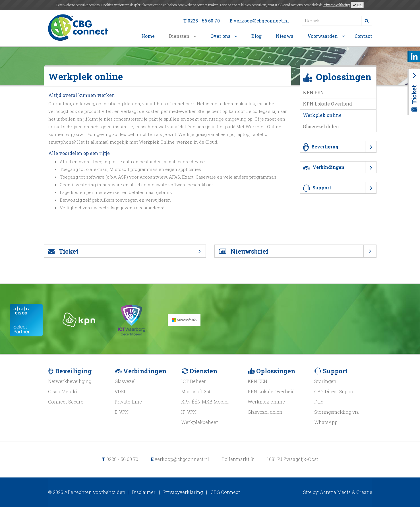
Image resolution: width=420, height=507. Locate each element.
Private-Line (128, 402)
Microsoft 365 (196, 391)
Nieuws (285, 36)
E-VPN (122, 412)
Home (148, 36)
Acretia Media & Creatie (346, 492)
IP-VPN (189, 412)
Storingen (325, 381)
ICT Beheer (194, 381)
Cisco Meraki (63, 391)
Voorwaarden (326, 36)
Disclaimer (144, 492)
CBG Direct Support (336, 391)
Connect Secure (66, 402)
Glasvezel (125, 381)
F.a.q (319, 402)
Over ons (224, 36)
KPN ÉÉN (313, 92)
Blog (256, 36)
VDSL (121, 391)
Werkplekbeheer (200, 422)
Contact (363, 36)
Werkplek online (322, 115)
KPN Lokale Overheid (327, 104)
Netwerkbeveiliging (70, 381)
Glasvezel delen (321, 126)
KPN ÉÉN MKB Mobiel (205, 402)
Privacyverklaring (336, 5)
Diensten (183, 36)
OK (357, 5)
